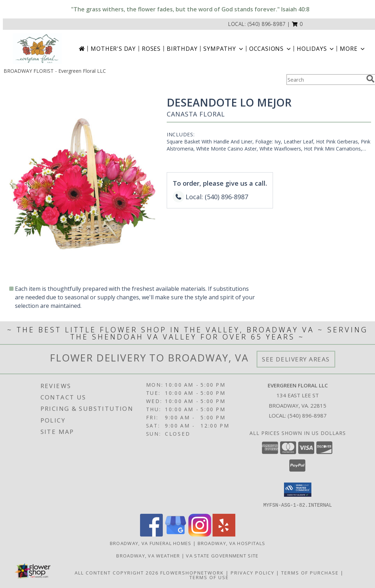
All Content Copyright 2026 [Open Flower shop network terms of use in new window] (117, 572)
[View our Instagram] (200, 534)
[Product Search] (325, 80)
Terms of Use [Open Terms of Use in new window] (209, 577)
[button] (297, 24)
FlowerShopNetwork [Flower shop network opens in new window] (192, 572)
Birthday (182, 49)
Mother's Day (113, 49)
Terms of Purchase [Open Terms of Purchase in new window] (310, 572)
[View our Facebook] (151, 534)
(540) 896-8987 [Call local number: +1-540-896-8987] (267, 24)
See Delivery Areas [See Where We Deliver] (296, 359)
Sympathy (224, 49)
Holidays (316, 49)
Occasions (271, 49)
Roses (151, 49)
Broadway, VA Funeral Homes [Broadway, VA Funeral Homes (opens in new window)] (151, 543)
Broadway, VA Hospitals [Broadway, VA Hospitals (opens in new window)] (232, 543)
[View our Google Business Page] (176, 534)
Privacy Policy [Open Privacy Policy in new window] (253, 572)
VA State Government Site (222, 555)
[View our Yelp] (224, 534)
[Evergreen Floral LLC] (37, 49)
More (353, 49)
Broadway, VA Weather (148, 555)
